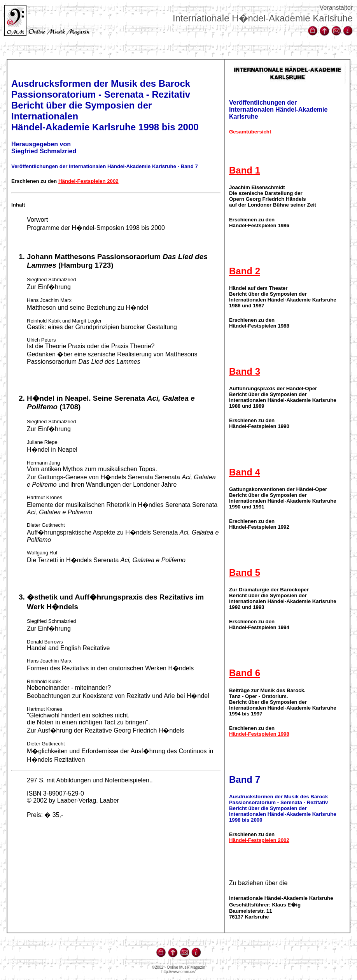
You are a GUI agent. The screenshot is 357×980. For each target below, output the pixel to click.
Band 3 (245, 371)
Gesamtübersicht (250, 132)
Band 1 (245, 170)
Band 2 (245, 271)
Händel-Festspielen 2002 (88, 181)
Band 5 (245, 572)
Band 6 (245, 673)
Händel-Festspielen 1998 (259, 734)
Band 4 (245, 472)
